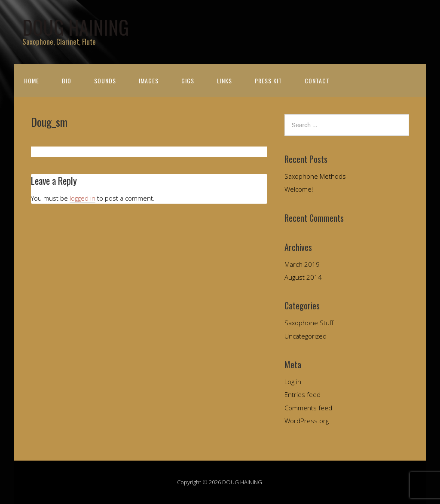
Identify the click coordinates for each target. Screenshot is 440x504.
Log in (293, 382)
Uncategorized (306, 336)
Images (149, 81)
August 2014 (303, 277)
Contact (317, 81)
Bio (67, 81)
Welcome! (299, 189)
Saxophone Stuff (309, 323)
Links (225, 81)
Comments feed (308, 408)
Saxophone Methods (315, 176)
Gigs (188, 81)
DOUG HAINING (76, 27)
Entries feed (302, 394)
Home (32, 81)
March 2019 (302, 264)
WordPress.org (307, 421)
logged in (82, 198)
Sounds (105, 81)
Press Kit (268, 81)
